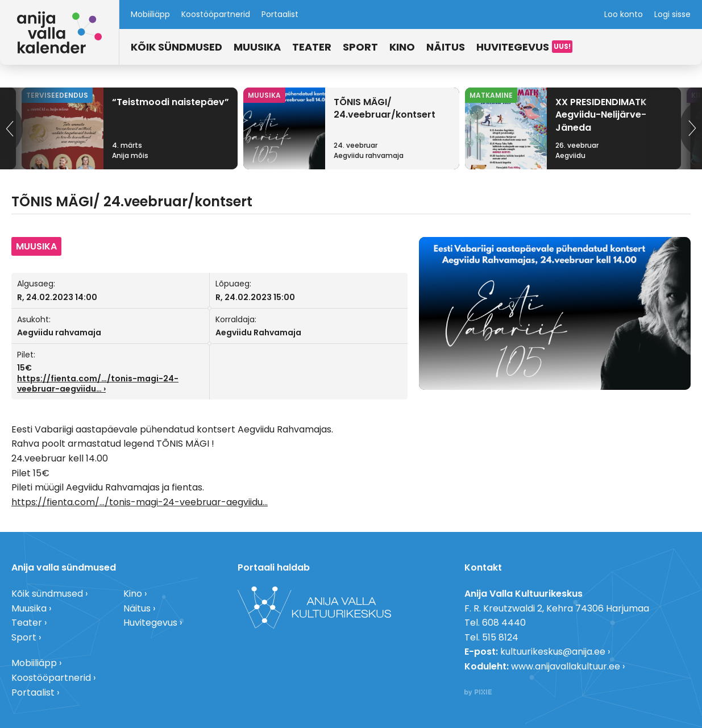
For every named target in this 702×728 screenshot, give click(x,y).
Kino (402, 47)
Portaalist (280, 14)
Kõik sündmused (176, 47)
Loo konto (624, 14)
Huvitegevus (513, 47)
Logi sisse (672, 14)
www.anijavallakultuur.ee (566, 666)
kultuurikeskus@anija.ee (553, 652)
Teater (312, 47)
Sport (360, 47)
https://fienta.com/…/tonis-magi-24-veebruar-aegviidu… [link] (98, 384)
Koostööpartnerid (216, 14)
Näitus (446, 47)
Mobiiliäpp (150, 14)
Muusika (257, 47)
